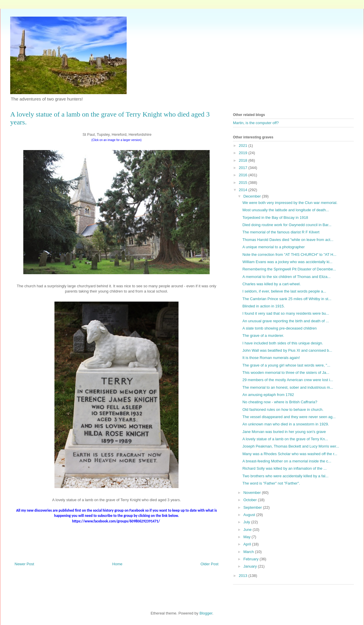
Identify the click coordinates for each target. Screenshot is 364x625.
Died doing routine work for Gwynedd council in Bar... (287, 225)
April (248, 544)
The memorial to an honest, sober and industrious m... (288, 387)
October (251, 500)
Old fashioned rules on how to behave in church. (283, 410)
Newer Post (24, 564)
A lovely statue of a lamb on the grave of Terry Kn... (285, 439)
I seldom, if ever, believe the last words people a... (284, 291)
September (253, 507)
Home (117, 564)
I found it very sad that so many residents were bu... (286, 313)
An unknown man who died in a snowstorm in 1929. (286, 424)
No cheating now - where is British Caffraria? (280, 402)
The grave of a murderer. (263, 336)
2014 (244, 190)
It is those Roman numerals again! (271, 358)
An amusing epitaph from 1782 (268, 395)
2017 (244, 168)
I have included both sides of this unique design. (283, 343)
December (253, 196)
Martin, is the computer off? (256, 123)
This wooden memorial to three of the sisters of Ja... (286, 373)
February (252, 559)
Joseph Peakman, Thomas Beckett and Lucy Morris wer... (291, 446)
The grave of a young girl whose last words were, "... (286, 365)
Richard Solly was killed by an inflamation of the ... (284, 468)
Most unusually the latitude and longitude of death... (286, 210)
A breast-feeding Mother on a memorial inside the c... (287, 461)
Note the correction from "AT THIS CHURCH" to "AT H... (289, 255)
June (248, 530)
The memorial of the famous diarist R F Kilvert (281, 232)
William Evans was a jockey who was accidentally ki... (287, 262)
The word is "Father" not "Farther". (271, 483)
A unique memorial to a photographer (273, 247)
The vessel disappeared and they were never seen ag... (289, 417)
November (253, 493)
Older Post (210, 564)
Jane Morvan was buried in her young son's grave (284, 432)
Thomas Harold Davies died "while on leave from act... (288, 240)
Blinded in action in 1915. (263, 306)
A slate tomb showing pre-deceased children (279, 328)
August (250, 515)
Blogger (206, 613)
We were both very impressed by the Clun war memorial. (290, 203)
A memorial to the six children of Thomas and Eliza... (286, 277)
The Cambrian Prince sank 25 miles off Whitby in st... (287, 299)
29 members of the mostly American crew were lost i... (288, 380)
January (251, 566)
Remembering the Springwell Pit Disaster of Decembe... (289, 269)
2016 (244, 175)
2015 (244, 183)
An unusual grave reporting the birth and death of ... (286, 321)
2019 (244, 153)
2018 (244, 160)
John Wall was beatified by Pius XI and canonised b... (287, 350)
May (248, 537)
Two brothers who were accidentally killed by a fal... (285, 476)
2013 (244, 576)
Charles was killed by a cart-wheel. (271, 284)
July (247, 522)
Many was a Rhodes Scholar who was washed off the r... (290, 454)
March (249, 552)
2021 (244, 146)
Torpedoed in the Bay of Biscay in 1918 (275, 218)
